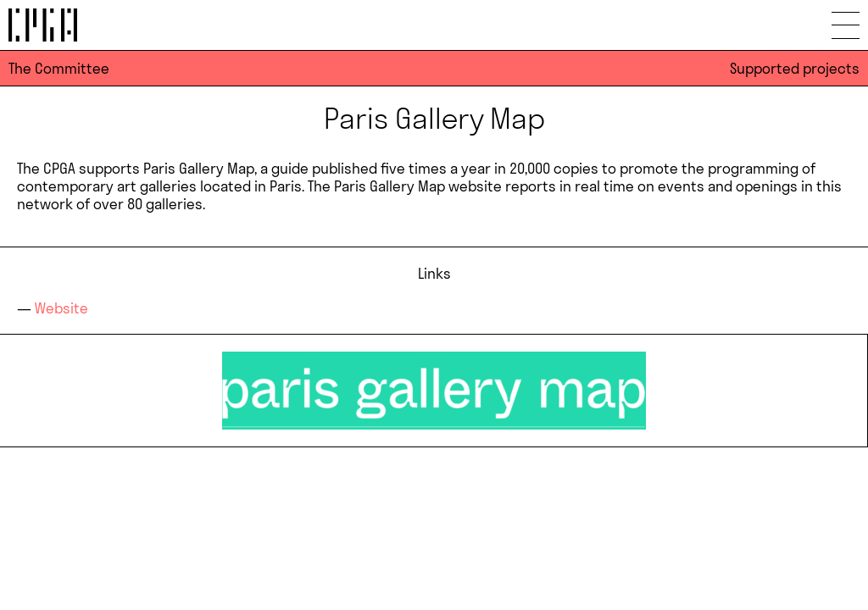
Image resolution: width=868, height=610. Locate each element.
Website (61, 308)
